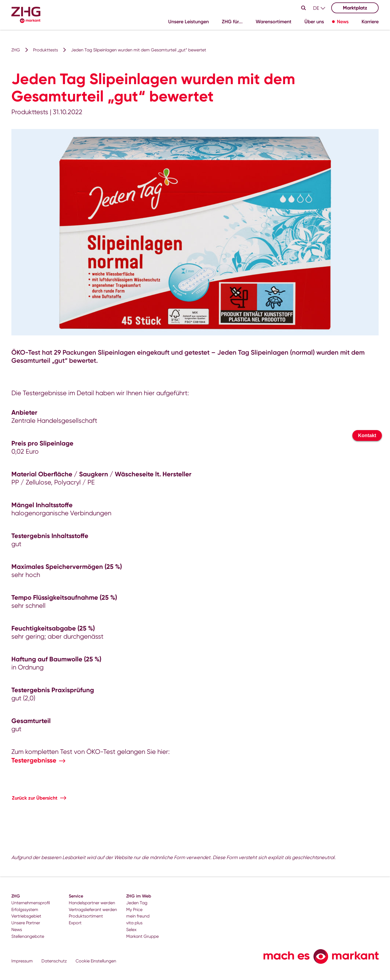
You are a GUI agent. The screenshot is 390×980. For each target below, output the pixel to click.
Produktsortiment (86, 916)
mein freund (138, 916)
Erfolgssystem (25, 910)
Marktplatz (355, 8)
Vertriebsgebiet (26, 916)
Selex (131, 930)
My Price (134, 910)
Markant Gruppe (142, 936)
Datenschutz (54, 961)
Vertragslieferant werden (93, 910)
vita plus (134, 923)
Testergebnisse (34, 760)
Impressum (22, 961)
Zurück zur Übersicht (35, 798)
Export (75, 923)
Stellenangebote (28, 936)
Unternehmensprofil (31, 903)
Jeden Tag (137, 903)
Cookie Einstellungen (96, 961)
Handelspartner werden (92, 903)
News (17, 930)
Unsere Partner (26, 923)
